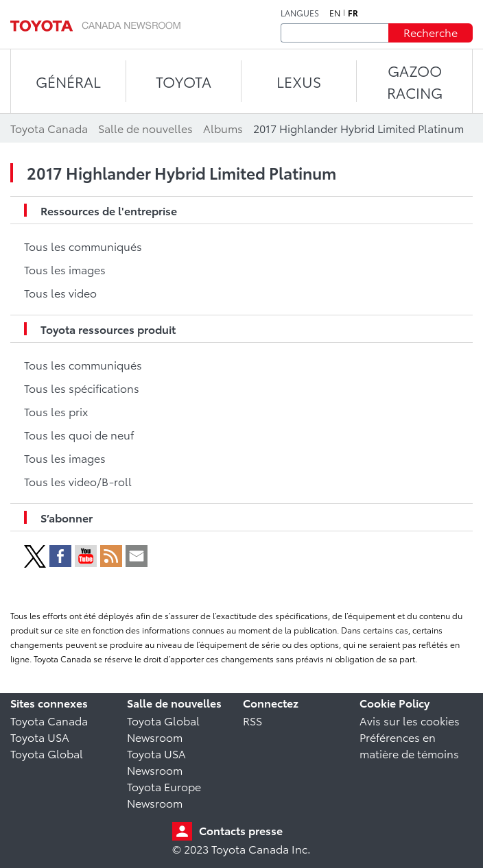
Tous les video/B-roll (78, 481)
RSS (252, 720)
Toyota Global (47, 753)
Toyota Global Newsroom (163, 728)
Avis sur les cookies (410, 720)
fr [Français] (353, 13)
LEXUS (299, 81)
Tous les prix (56, 411)
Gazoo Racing (415, 81)
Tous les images (65, 269)
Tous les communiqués (83, 246)
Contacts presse (241, 830)
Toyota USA (40, 737)
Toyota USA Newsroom (156, 761)
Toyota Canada (49, 720)
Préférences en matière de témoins (409, 745)
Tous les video (60, 292)
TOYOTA (184, 81)
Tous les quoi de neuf (79, 434)
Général (68, 81)
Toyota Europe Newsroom (164, 794)
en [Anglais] (335, 13)
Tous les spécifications (82, 388)
